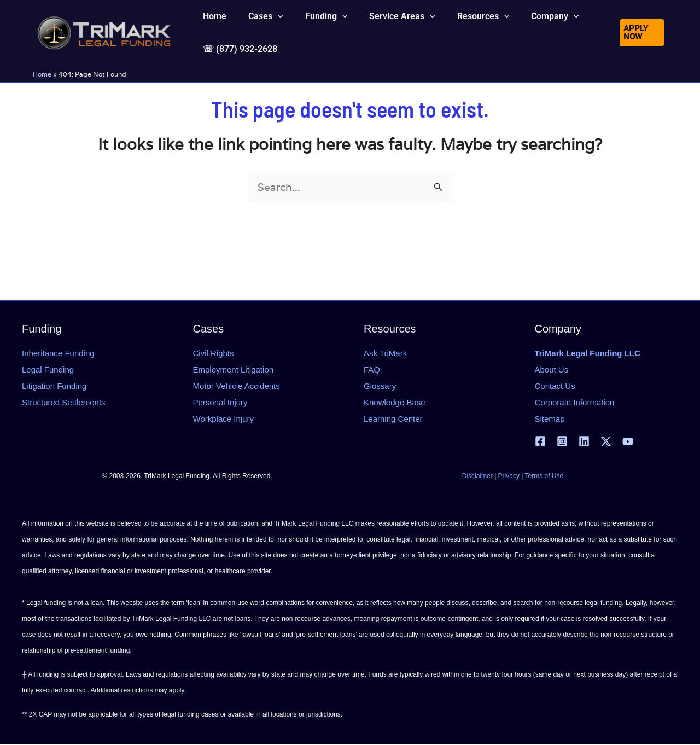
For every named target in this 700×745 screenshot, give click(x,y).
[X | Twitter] (606, 442)
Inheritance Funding (58, 353)
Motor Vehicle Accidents (237, 386)
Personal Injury (220, 402)
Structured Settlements (64, 402)
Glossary (380, 386)
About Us (552, 369)
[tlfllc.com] (104, 47)
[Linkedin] (584, 442)
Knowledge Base (395, 402)
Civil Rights (214, 353)
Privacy (509, 476)
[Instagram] (562, 442)
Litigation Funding (54, 386)
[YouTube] (628, 442)
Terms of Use (544, 476)
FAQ (372, 369)
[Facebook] (540, 442)
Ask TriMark (385, 353)
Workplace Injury (223, 419)
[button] (259, 24)
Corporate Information (575, 402)
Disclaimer (477, 476)
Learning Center (393, 419)
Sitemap (550, 419)
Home (42, 105)
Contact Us (555, 386)
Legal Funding (48, 369)
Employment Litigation (234, 369)
